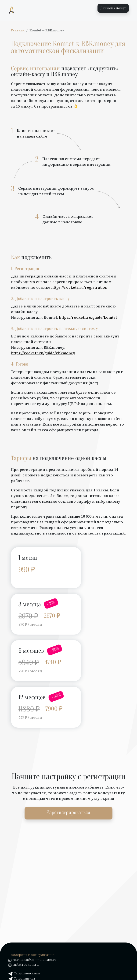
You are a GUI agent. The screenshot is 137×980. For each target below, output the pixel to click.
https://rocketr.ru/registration (79, 287)
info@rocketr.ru (26, 965)
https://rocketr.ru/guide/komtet (88, 317)
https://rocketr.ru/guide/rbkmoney (43, 353)
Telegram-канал (24, 973)
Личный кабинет (113, 8)
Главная (18, 30)
